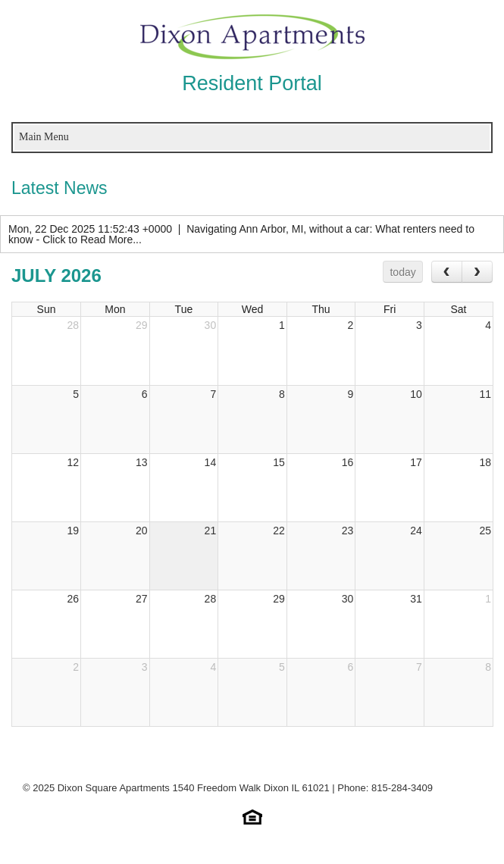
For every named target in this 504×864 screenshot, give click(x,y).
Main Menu (44, 137)
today (402, 272)
